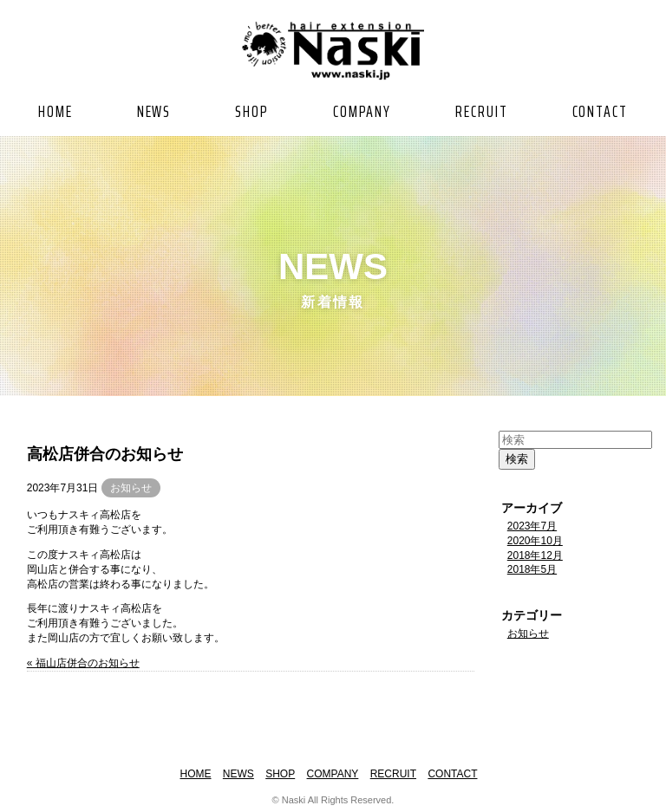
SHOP (252, 111)
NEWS (154, 111)
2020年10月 (535, 541)
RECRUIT (481, 111)
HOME (55, 111)
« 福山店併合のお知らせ (83, 663)
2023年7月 (532, 526)
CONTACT (600, 111)
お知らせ (131, 488)
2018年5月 (532, 569)
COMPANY (362, 111)
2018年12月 (535, 555)
